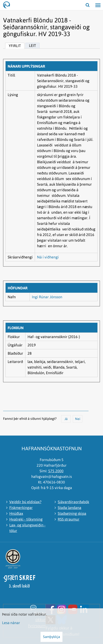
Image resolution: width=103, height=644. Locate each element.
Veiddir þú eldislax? (25, 502)
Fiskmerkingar (21, 508)
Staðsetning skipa (72, 513)
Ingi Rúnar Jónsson (47, 297)
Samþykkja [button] (51, 637)
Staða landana (69, 508)
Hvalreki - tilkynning (26, 519)
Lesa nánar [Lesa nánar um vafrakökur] (11, 623)
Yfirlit (15, 46)
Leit (32, 46)
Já (66, 419)
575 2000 (56, 471)
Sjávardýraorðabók (73, 502)
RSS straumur (69, 519)
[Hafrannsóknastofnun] (8, 5)
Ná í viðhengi (48, 257)
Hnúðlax (16, 513)
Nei (78, 419)
